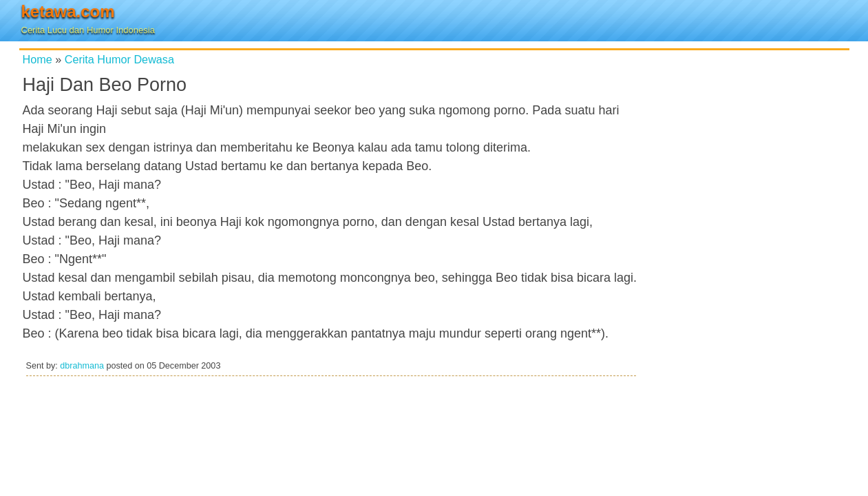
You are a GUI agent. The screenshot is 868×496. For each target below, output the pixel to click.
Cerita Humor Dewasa (119, 59)
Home (38, 59)
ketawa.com (68, 11)
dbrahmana (82, 366)
